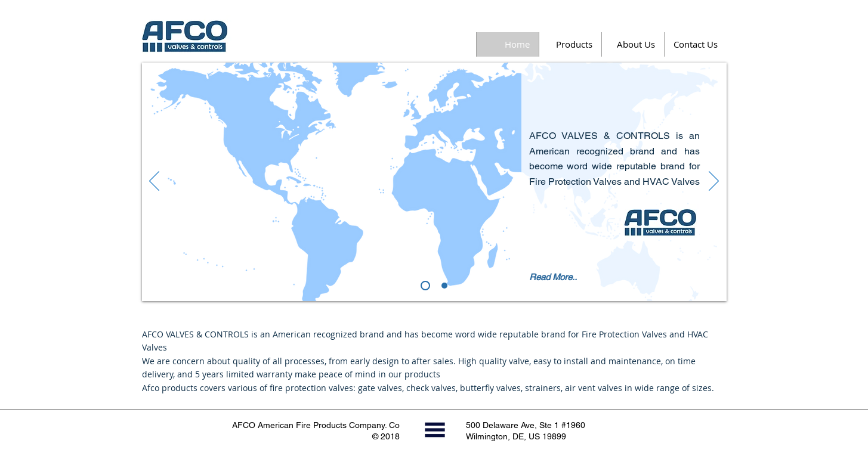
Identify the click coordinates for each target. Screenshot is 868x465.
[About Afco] (425, 286)
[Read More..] (557, 277)
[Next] (714, 182)
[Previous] (154, 182)
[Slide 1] (444, 286)
